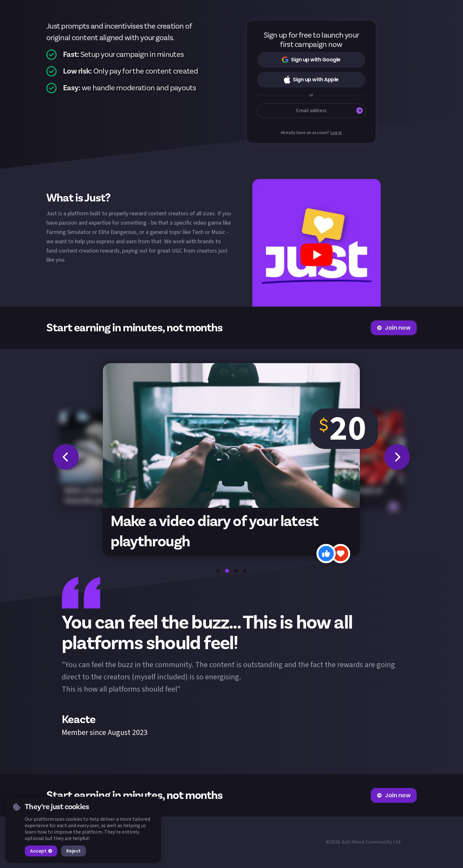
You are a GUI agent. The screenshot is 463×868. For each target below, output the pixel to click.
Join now (394, 328)
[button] (316, 243)
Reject (73, 851)
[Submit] (359, 111)
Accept (41, 851)
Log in (336, 133)
